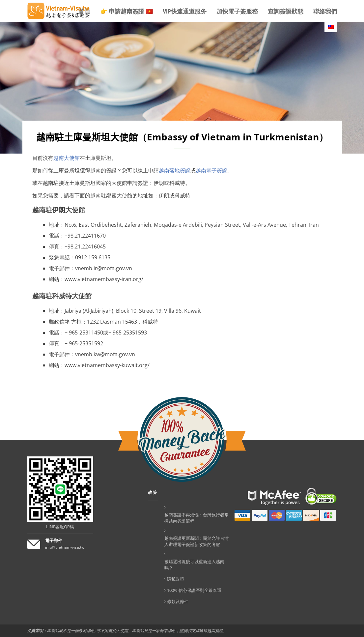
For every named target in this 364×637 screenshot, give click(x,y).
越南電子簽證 (211, 170)
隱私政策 (176, 579)
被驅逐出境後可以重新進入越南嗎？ (194, 565)
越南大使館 (67, 158)
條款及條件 (178, 601)
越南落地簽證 (175, 170)
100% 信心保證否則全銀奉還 (194, 590)
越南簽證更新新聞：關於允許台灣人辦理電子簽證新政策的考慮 (196, 541)
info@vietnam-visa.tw (65, 547)
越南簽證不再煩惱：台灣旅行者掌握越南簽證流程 (196, 518)
